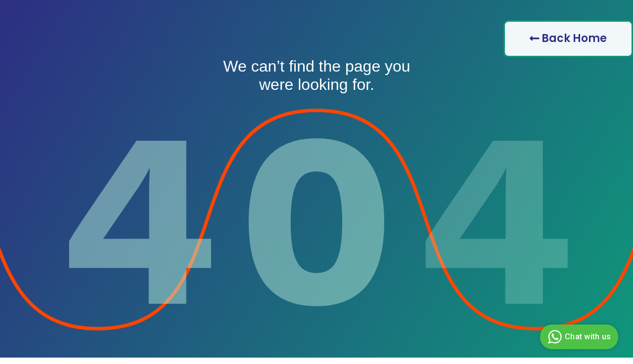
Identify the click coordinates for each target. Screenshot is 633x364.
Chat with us (578, 337)
